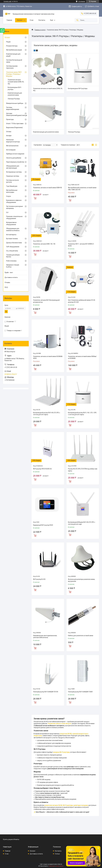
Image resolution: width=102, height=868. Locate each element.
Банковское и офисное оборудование (14, 201)
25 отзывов (82, 1)
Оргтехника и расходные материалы (15, 207)
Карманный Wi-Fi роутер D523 (43, 525)
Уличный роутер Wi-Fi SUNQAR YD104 (46, 692)
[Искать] (77, 20)
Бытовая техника (12, 239)
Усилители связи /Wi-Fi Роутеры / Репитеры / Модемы (14, 74)
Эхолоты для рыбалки (14, 158)
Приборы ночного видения (15, 154)
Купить (35, 198)
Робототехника (11, 261)
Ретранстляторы (12, 46)
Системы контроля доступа (12, 181)
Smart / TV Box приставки (15, 124)
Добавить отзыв (93, 6)
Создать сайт (7, 1)
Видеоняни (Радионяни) (14, 128)
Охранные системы (13, 176)
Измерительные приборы (15, 103)
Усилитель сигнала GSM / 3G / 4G (44, 244)
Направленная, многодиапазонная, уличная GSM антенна (45, 637)
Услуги (9, 196)
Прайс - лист (9, 273)
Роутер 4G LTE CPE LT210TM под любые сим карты (83, 470)
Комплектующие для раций (13, 55)
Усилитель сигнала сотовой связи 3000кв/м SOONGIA (82, 357)
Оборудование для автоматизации (13, 167)
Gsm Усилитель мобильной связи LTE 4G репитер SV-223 (82, 301)
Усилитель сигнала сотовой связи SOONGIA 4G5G (48, 357)
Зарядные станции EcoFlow (13, 266)
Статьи (57, 854)
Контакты (42, 20)
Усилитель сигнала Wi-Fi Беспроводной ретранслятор (46, 301)
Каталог (20, 20)
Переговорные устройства (15, 162)
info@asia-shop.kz (11, 374)
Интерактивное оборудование (11, 223)
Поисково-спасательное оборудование (14, 217)
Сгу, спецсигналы (12, 251)
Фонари (9, 136)
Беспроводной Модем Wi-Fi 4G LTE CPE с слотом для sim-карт (81, 523)
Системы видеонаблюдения (13, 108)
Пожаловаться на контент (56, 866)
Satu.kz (60, 864)
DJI (7, 212)
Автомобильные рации (14, 50)
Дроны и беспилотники (14, 243)
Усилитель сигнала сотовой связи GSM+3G (48, 188)
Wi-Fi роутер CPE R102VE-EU (42, 469)
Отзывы (7, 282)
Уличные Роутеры (74, 132)
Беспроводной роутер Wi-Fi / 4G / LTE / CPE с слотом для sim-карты (82, 414)
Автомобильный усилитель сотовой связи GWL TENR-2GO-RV (82, 189)
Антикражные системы (14, 172)
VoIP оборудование (13, 247)
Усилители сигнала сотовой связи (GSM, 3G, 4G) (48, 90)
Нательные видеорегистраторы (13, 141)
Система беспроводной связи (14, 61)
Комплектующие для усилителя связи (46, 132)
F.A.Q (6, 287)
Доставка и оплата (11, 277)
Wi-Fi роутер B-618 (39, 579)
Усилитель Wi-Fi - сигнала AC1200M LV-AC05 (81, 245)
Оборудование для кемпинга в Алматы (13, 229)
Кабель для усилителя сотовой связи (81, 636)
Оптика (9, 132)
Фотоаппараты (11, 235)
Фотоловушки (11, 150)
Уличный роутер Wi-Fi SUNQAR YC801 (80, 692)
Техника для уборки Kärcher (13, 256)
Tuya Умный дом (12, 186)
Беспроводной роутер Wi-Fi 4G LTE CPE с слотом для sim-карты (47, 414)
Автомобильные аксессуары (12, 191)
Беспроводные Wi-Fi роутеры (78, 88)
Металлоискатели (12, 146)
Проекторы (10, 119)
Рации (8, 42)
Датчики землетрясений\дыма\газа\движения (15, 114)
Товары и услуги (40, 30)
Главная (9, 20)
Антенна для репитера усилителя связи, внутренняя (81, 580)
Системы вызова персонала (12, 67)
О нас (32, 20)
